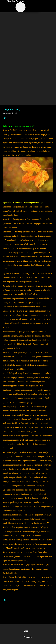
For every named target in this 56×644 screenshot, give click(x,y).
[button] (4, 118)
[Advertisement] (28, 76)
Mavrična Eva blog (15, 1)
